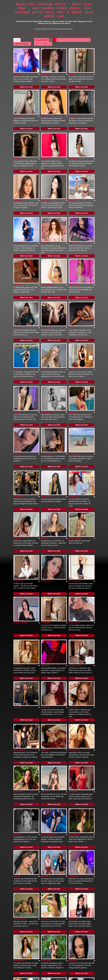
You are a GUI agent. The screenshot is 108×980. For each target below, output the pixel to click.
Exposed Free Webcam (38, 33)
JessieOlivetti (18, 512)
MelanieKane (18, 216)
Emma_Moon (74, 807)
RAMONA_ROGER (20, 548)
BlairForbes (18, 585)
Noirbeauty (73, 843)
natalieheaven (46, 105)
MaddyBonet (46, 216)
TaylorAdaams (74, 733)
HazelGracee (46, 807)
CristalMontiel (19, 438)
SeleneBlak (73, 881)
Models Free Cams (77, 33)
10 (88, 40)
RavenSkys (45, 585)
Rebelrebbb (45, 69)
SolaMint (17, 327)
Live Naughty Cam (53, 33)
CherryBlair (18, 622)
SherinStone (46, 179)
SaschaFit (45, 695)
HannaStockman (75, 585)
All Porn (88, 33)
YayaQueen (18, 474)
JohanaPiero (46, 290)
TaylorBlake (73, 143)
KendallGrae (73, 695)
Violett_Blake (46, 512)
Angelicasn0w (19, 105)
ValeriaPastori (46, 843)
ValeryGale (17, 290)
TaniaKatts (17, 143)
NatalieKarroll (74, 327)
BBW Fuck (65, 33)
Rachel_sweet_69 (48, 733)
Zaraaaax (72, 69)
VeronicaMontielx (20, 807)
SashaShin (73, 105)
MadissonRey (18, 400)
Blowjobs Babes (22, 33)
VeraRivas (17, 179)
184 (45, 44)
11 (36, 44)
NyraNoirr (17, 364)
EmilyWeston (74, 290)
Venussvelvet (74, 438)
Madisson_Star (47, 438)
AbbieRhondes (74, 216)
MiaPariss (72, 179)
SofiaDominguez (75, 474)
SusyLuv (17, 769)
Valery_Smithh (74, 253)
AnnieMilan (45, 659)
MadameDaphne (19, 659)
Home (17, 40)
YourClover (45, 327)
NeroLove (45, 474)
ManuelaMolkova (47, 253)
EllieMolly (45, 769)
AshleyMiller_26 (75, 512)
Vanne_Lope (73, 622)
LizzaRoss (17, 917)
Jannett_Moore (74, 659)
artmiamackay (46, 917)
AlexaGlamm (46, 548)
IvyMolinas (17, 253)
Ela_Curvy (17, 733)
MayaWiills (45, 143)
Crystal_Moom (74, 548)
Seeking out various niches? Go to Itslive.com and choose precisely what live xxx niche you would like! (54, 954)
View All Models (42, 40)
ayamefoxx (45, 881)
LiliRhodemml (19, 843)
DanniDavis (18, 69)
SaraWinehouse (75, 400)
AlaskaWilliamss (47, 364)
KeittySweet (73, 769)
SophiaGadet (18, 695)
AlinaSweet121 (74, 917)
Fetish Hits (62, 977)
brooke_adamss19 (48, 400)
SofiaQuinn (73, 364)
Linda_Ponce (18, 881)
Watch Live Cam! (26, 82)
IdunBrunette (46, 622)
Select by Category (22, 44)
